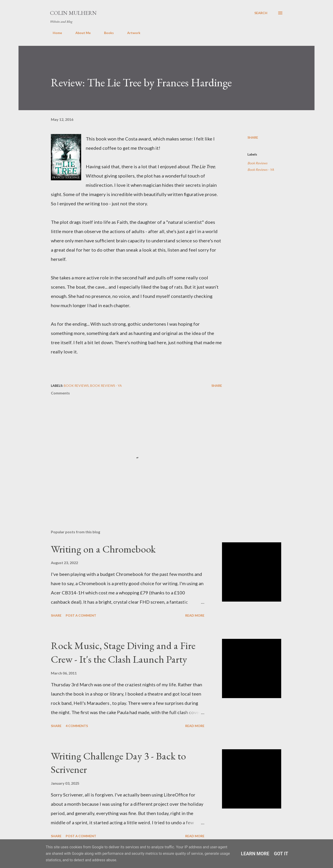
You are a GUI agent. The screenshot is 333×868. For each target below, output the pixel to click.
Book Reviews (257, 163)
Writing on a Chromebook (103, 549)
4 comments (77, 726)
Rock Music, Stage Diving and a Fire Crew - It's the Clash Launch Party (123, 652)
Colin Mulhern (73, 13)
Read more (195, 615)
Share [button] (253, 137)
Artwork (131, 33)
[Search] (261, 13)
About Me (80, 33)
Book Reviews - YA (261, 170)
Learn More (255, 854)
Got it (281, 854)
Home (55, 33)
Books (106, 33)
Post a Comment (81, 615)
